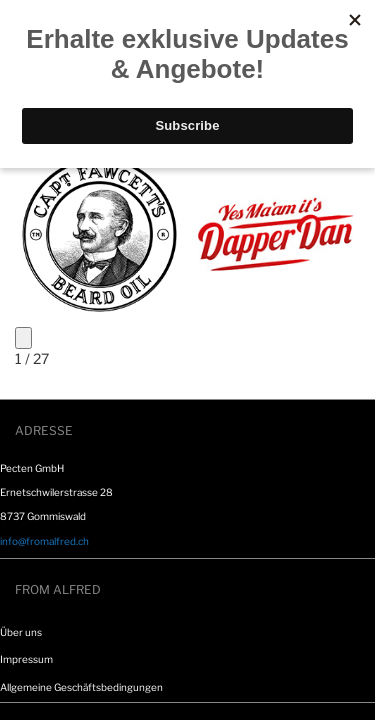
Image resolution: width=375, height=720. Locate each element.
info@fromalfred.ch (44, 541)
